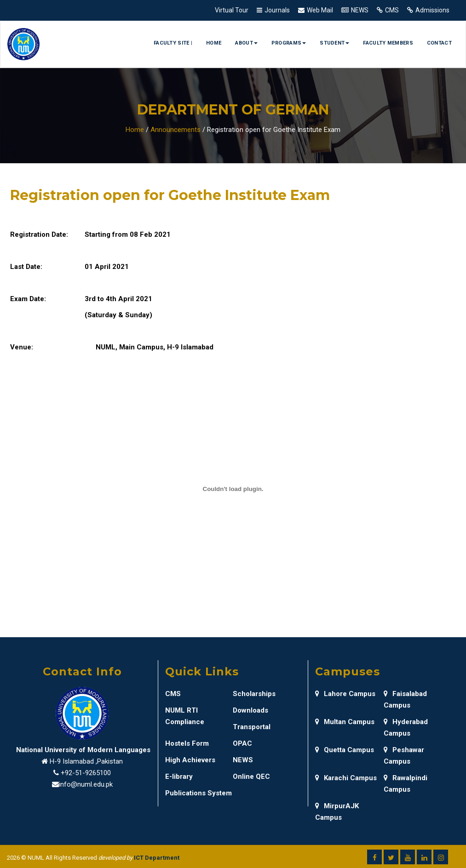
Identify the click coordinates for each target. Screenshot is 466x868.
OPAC (242, 743)
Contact (439, 43)
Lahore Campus (345, 694)
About (246, 43)
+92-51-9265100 (86, 773)
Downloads (250, 710)
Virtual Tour (232, 10)
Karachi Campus (346, 778)
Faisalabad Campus (405, 700)
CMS (392, 10)
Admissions (432, 10)
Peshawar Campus (404, 756)
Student (334, 43)
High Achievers (190, 760)
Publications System (198, 793)
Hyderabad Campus (406, 728)
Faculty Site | (173, 43)
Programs (289, 43)
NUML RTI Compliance (185, 716)
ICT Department (157, 858)
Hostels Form (187, 743)
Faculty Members (388, 43)
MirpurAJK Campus (337, 812)
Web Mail (320, 10)
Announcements (175, 130)
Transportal (252, 727)
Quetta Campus (345, 750)
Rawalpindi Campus (406, 784)
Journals (277, 10)
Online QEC (251, 777)
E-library (179, 777)
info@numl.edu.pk (86, 784)
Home (214, 43)
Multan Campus (345, 722)
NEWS (360, 10)
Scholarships (254, 694)
